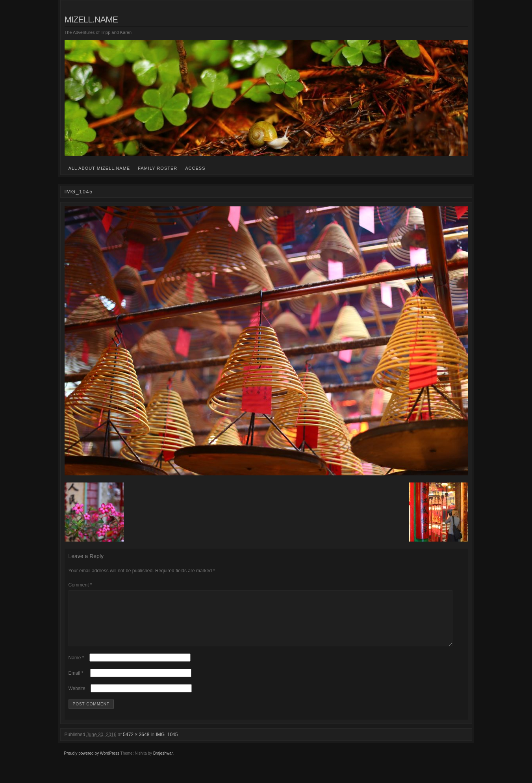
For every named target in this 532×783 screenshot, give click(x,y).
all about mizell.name (99, 168)
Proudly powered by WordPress (92, 763)
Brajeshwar (163, 763)
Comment (80, 585)
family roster (158, 168)
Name (76, 667)
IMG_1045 (167, 744)
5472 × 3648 (136, 744)
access (195, 168)
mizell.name (91, 19)
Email (76, 683)
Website (77, 698)
